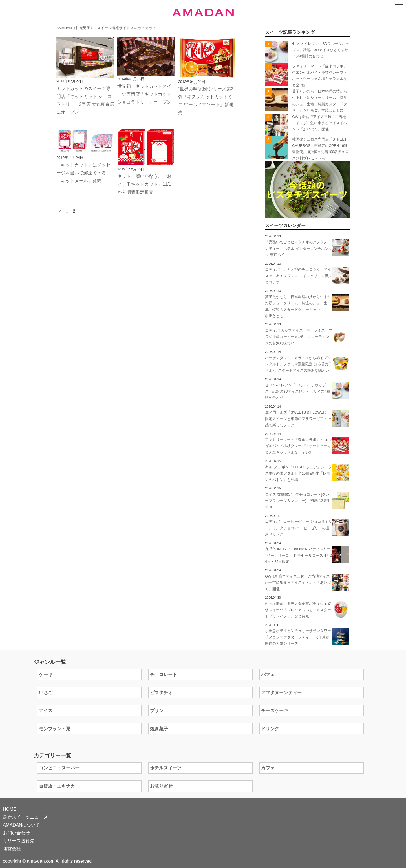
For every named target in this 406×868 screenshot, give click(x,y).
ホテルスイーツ (166, 768)
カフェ (268, 768)
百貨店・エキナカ (57, 786)
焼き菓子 (159, 729)
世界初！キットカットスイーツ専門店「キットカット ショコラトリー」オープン (144, 94)
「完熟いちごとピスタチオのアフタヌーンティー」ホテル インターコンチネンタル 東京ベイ (299, 248)
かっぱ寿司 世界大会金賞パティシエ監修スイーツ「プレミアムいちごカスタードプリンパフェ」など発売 (298, 610)
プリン (157, 711)
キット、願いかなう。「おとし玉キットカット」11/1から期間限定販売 (144, 184)
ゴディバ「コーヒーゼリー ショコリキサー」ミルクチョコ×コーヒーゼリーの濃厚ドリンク (299, 528)
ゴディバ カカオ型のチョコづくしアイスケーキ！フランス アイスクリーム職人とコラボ (299, 276)
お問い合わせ (16, 833)
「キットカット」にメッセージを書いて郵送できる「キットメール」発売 (83, 173)
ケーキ (46, 674)
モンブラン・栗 (55, 729)
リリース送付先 (19, 841)
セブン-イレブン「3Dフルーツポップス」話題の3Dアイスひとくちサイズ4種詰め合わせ (321, 50)
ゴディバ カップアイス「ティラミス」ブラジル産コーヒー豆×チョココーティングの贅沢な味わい (299, 337)
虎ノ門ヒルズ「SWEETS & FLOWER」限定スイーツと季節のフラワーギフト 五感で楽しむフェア (299, 419)
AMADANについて (21, 825)
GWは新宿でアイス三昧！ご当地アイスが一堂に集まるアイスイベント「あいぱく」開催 (320, 123)
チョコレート (164, 674)
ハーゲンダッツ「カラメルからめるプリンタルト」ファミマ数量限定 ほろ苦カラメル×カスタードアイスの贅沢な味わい (299, 364)
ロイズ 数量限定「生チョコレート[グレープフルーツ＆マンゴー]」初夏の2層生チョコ (298, 501)
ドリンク (270, 729)
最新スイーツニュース (25, 817)
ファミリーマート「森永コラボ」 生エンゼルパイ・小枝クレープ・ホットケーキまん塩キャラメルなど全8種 (299, 446)
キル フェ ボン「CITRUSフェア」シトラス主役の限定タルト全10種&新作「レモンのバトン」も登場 (298, 473)
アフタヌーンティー (281, 693)
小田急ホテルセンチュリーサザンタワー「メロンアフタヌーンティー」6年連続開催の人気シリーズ (298, 637)
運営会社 (12, 849)
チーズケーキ (275, 711)
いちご (46, 693)
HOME (10, 809)
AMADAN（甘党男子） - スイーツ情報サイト (93, 28)
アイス (46, 711)
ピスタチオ (161, 693)
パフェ (268, 674)
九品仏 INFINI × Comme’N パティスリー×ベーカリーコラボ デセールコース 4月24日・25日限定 (298, 555)
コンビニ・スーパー (59, 768)
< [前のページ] (60, 211)
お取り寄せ (161, 786)
